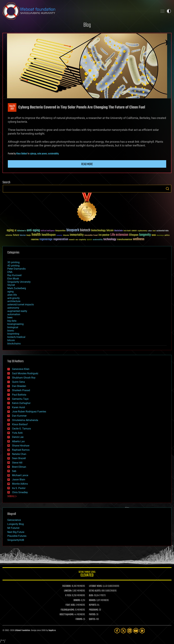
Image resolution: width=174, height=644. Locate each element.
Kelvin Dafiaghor (21, 403)
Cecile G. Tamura (21, 429)
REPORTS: (93, 605)
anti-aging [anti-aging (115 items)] (33, 230)
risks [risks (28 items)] (77, 240)
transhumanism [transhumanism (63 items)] (125, 239)
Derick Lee (18, 437)
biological (13, 327)
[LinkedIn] (130, 631)
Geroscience (14, 520)
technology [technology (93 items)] (110, 239)
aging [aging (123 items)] (10, 230)
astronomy (13, 308)
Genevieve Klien (21, 369)
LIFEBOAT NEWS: (96, 586)
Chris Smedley (20, 492)
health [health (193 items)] (36, 235)
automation (14, 314)
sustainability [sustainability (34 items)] (98, 240)
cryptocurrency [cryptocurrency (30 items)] (142, 231)
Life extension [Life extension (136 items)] (119, 235)
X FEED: (68, 596)
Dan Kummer (19, 416)
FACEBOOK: (67, 586)
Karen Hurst (19, 407)
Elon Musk (13, 279)
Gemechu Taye (20, 399)
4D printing (13, 266)
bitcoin (11, 340)
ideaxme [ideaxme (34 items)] (66, 236)
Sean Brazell (19, 458)
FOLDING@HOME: (68, 610)
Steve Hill (17, 463)
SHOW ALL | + (12, 496)
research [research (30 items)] (72, 240)
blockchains (14, 344)
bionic (11, 331)
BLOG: (91, 596)
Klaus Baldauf (22, 154)
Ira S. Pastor (19, 488)
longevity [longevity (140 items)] (145, 235)
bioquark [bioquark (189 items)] (73, 230)
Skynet (11, 285)
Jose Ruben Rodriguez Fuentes (29, 412)
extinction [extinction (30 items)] (9, 235)
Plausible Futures (17, 536)
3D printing (13, 262)
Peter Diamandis (16, 269)
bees (10, 317)
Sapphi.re (52, 630)
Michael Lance (20, 475)
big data (12, 321)
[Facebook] (117, 631)
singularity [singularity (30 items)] (82, 240)
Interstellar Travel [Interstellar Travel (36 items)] (91, 235)
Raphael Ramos (21, 450)
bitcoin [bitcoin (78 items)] (110, 231)
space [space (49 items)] (89, 239)
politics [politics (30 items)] (167, 235)
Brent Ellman (19, 467)
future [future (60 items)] (16, 235)
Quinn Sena (18, 382)
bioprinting (13, 334)
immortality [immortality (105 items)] (77, 235)
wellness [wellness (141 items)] (139, 239)
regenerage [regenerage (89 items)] (46, 239)
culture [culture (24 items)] (150, 231)
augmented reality (17, 311)
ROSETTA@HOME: (67, 615)
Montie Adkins (20, 484)
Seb (14, 471)
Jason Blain (19, 480)
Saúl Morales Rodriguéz (25, 373)
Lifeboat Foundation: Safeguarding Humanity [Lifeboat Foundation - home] (79, 11)
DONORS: (77, 600)
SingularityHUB (16, 540)
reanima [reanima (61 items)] (35, 239)
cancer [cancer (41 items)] (134, 231)
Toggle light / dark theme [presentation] (169, 11)
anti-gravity (14, 298)
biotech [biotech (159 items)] (85, 230)
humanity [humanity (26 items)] (59, 236)
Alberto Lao (18, 441)
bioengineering (15, 324)
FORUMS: (79, 619)
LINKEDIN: (68, 591)
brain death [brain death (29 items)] (127, 231)
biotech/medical (16, 337)
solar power (42, 154)
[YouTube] (136, 631)
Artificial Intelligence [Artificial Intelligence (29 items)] (48, 231)
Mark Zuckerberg (17, 288)
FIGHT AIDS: (70, 605)
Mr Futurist (13, 528)
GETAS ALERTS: (95, 591)
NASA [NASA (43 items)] (154, 235)
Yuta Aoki (17, 433)
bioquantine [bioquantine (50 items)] (61, 231)
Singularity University (19, 282)
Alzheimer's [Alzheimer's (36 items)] (22, 231)
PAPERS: (92, 615)
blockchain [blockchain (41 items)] (119, 231)
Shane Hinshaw (21, 446)
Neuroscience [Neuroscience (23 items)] (160, 236)
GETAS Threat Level (87, 574)
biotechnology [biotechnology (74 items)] (98, 231)
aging (10, 292)
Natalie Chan (19, 454)
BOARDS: (92, 600)
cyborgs (33, 154)
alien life (12, 295)
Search (167, 189)
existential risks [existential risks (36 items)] (163, 231)
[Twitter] (123, 631)
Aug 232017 (12, 108)
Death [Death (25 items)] (154, 231)
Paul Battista (19, 395)
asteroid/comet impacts (21, 304)
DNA (10, 272)
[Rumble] (142, 631)
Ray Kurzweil (14, 275)
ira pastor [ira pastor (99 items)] (104, 235)
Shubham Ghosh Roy (24, 378)
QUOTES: (92, 619)
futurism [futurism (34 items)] (23, 236)
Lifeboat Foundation (22, 630)
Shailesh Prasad (21, 390)
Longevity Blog (16, 524)
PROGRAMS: (94, 610)
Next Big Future (16, 532)
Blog (87, 25)
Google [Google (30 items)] (29, 235)
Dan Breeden (19, 386)
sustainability (53, 154)
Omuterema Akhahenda (25, 420)
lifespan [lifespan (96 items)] (134, 235)
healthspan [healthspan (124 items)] (49, 235)
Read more (87, 164)
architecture (14, 301)
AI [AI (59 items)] (15, 231)
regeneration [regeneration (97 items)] (61, 239)
